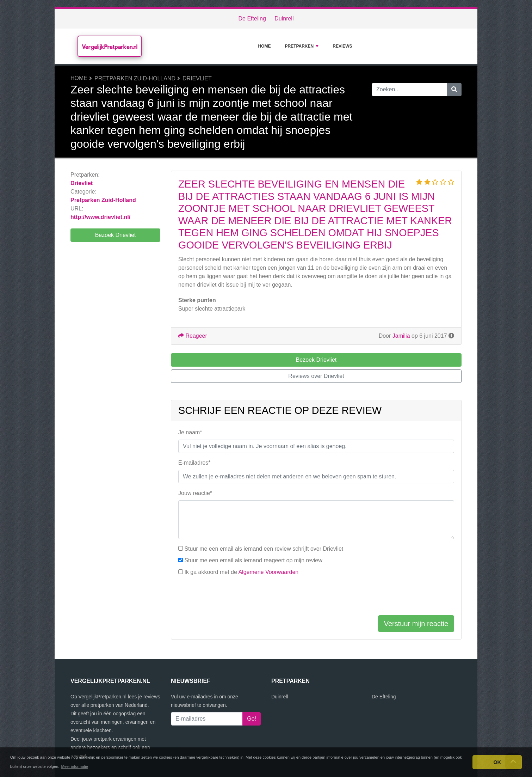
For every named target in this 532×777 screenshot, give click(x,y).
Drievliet (197, 78)
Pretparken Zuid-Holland (135, 78)
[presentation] (232, 596)
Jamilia (401, 336)
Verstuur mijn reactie (416, 624)
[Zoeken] (454, 90)
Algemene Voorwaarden (268, 572)
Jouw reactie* (195, 493)
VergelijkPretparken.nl (110, 47)
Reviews (342, 46)
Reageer (193, 336)
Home (264, 46)
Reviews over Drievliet (316, 376)
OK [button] (497, 762)
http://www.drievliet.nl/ (100, 217)
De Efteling (252, 19)
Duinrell (284, 19)
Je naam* (190, 432)
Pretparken (302, 46)
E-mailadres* (194, 463)
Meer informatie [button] (74, 766)
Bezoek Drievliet (116, 235)
